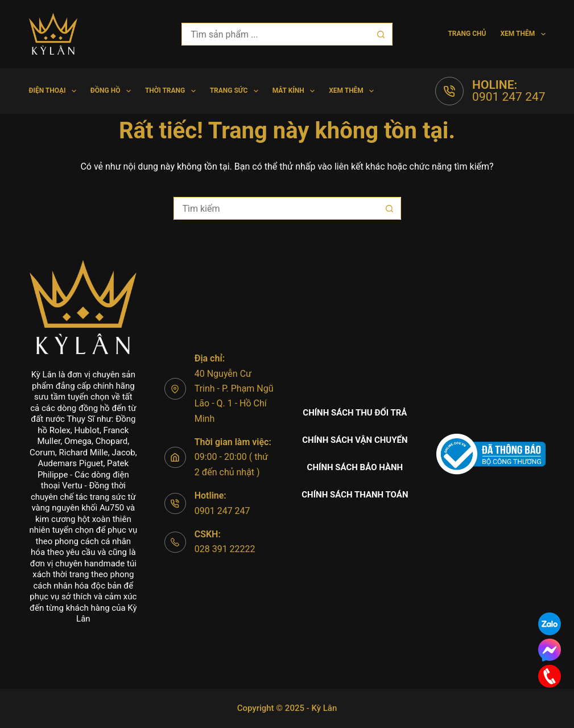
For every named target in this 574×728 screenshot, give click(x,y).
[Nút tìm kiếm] (381, 34)
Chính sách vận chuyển (355, 440)
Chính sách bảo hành (355, 467)
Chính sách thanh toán (355, 495)
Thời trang (173, 91)
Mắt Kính (296, 91)
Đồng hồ (113, 91)
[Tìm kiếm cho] (275, 34)
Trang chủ (467, 34)
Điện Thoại (54, 91)
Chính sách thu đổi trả (355, 413)
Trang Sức (236, 91)
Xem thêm (523, 34)
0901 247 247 (509, 97)
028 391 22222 (225, 549)
